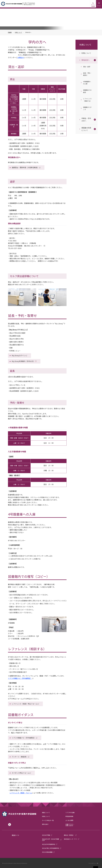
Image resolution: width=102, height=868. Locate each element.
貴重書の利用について (86, 129)
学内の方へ (85, 60)
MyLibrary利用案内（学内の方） (23, 361)
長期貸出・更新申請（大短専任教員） (25, 167)
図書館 (10, 32)
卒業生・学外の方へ (86, 120)
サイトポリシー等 (93, 863)
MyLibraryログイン (19, 355)
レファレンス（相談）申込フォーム (25, 704)
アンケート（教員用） (20, 757)
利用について (18, 32)
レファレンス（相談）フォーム (21, 793)
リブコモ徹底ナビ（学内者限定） (20, 678)
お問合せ (21, 57)
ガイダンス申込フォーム (20, 773)
